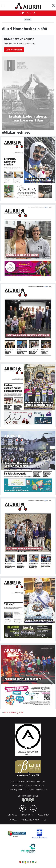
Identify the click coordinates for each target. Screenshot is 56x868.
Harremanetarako (30, 820)
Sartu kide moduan (14, 50)
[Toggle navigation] (4, 6)
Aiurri (28, 19)
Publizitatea (43, 815)
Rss (45, 820)
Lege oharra (27, 815)
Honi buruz (12, 815)
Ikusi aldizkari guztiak (14, 712)
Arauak (13, 820)
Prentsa (28, 13)
